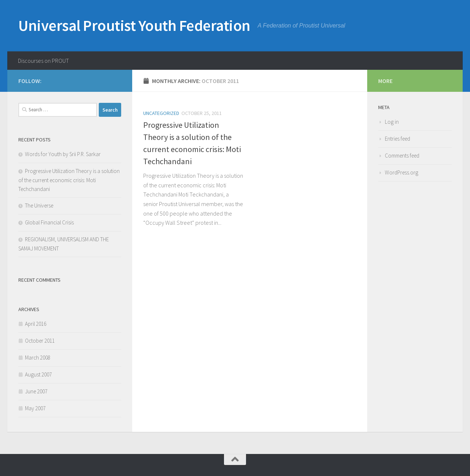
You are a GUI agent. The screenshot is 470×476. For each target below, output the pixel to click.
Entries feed (397, 139)
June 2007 (36, 391)
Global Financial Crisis (49, 222)
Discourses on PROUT (44, 61)
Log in (392, 122)
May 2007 (35, 408)
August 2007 (38, 374)
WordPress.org (402, 172)
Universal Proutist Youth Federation (134, 25)
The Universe (39, 205)
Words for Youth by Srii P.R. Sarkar (63, 154)
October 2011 (40, 341)
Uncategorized (161, 113)
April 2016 (36, 324)
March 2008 (38, 358)
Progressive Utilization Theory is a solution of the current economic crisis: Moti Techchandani (69, 180)
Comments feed (402, 156)
